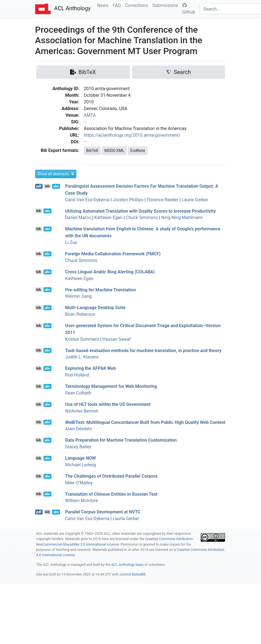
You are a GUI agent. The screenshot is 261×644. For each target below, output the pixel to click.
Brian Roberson (80, 314)
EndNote (138, 151)
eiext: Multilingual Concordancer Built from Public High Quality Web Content (145, 422)
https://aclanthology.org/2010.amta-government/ (132, 135)
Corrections (138, 5)
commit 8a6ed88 (132, 574)
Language (80, 458)
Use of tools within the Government (108, 404)
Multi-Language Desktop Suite (95, 308)
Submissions (166, 5)
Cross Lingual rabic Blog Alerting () (110, 272)
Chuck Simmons (142, 217)
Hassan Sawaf (117, 339)
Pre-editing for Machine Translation (100, 290)
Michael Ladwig (80, 465)
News (104, 5)
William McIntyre (82, 501)
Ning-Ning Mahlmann (182, 217)
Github (189, 9)
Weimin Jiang (78, 296)
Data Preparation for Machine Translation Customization (121, 440)
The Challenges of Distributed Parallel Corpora (111, 476)
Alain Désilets (78, 429)
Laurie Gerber (195, 200)
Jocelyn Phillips (128, 200)
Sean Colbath (78, 393)
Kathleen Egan (108, 217)
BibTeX (92, 151)
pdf (39, 186)
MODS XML (114, 151)
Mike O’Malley (79, 483)
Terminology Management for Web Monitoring (111, 386)
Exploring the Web (90, 368)
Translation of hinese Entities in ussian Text (111, 494)
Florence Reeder (163, 200)
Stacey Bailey (78, 447)
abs (56, 186)
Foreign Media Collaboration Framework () (113, 254)
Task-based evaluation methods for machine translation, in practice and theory (143, 350)
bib (47, 186)
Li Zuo (71, 242)
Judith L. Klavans (82, 357)
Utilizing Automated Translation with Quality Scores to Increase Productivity (140, 211)
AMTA (90, 115)
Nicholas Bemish (82, 411)
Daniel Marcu (78, 217)
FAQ (118, 5)
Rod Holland (77, 375)
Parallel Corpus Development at (103, 512)
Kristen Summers (82, 339)
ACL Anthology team (127, 565)
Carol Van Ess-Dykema (87, 200)
